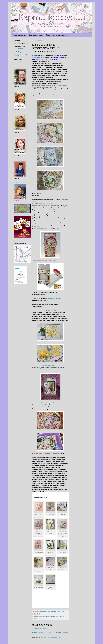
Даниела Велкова (50, 310)
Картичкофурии (18, 48)
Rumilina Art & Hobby (46, 203)
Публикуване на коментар (41, 628)
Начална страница (19, 35)
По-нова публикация (38, 632)
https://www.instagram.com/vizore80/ (43, 95)
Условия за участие (36, 35)
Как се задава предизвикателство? (58, 35)
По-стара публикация (62, 632)
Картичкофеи (42, 616)
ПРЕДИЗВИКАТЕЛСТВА (52, 616)
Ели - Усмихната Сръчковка (51, 365)
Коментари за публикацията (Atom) (51, 637)
